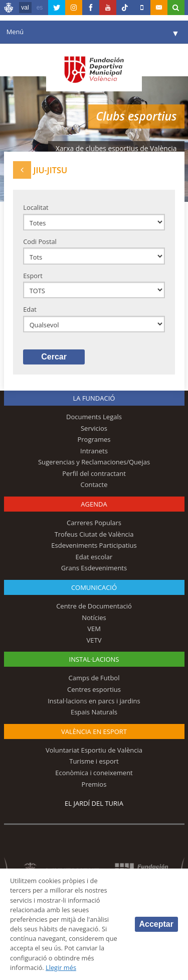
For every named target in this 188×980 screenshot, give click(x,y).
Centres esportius (94, 689)
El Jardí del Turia (94, 803)
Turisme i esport (94, 761)
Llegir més (61, 967)
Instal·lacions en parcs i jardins (94, 701)
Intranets (94, 451)
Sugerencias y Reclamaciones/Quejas (94, 462)
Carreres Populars (94, 523)
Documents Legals (94, 417)
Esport (33, 276)
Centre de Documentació (94, 606)
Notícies (94, 618)
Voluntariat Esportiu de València (94, 750)
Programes (94, 439)
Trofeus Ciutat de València (94, 534)
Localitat (36, 207)
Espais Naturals (94, 712)
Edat (30, 309)
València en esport (94, 731)
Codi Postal (40, 241)
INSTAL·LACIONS (94, 659)
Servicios (94, 428)
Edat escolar (94, 557)
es (40, 8)
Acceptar (156, 924)
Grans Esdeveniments (94, 568)
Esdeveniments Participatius (94, 545)
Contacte (94, 484)
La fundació (94, 398)
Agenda (94, 504)
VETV (94, 640)
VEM (94, 629)
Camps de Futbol (94, 678)
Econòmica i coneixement (94, 773)
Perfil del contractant (94, 473)
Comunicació (94, 587)
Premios (94, 784)
